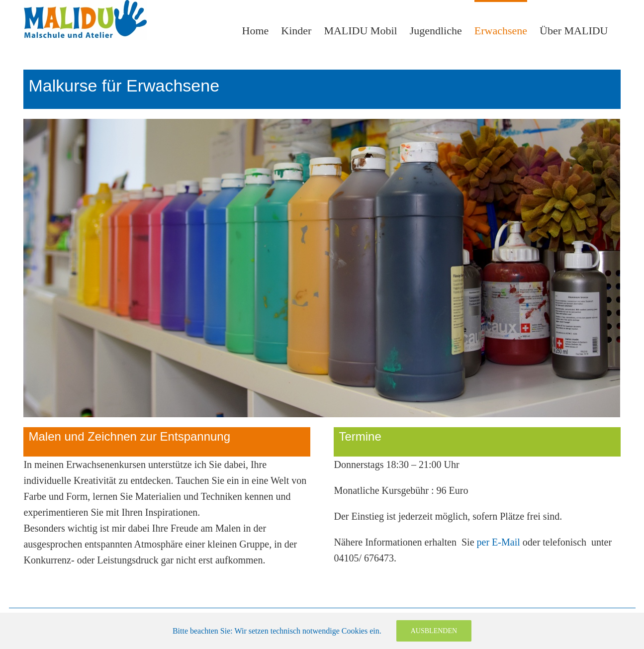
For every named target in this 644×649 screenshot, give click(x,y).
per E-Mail (499, 542)
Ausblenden (434, 631)
